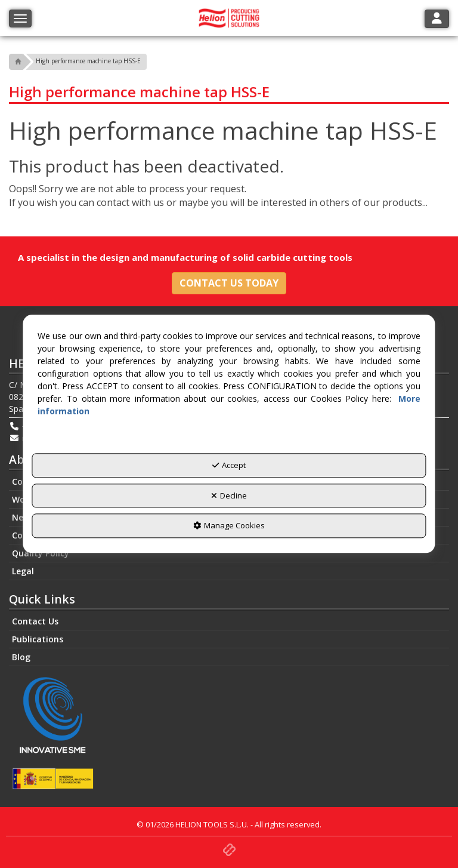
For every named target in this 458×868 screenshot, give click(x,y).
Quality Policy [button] (41, 553)
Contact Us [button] (35, 621)
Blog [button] (21, 657)
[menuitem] (229, 553)
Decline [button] (229, 495)
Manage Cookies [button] (229, 526)
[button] (16, 62)
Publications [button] (38, 639)
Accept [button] (229, 466)
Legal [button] (23, 571)
